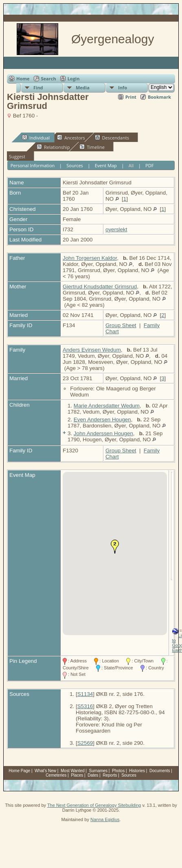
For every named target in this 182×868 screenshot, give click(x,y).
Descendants (112, 137)
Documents (160, 771)
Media (83, 87)
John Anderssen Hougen (103, 433)
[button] (115, 547)
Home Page (19, 771)
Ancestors (71, 137)
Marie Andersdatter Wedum (107, 406)
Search (49, 79)
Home (23, 79)
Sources (75, 165)
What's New (45, 771)
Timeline (92, 147)
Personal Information (33, 165)
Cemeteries (56, 775)
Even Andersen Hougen (102, 420)
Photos (118, 771)
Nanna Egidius (105, 819)
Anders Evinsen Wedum (92, 350)
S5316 (85, 706)
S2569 (85, 743)
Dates (93, 775)
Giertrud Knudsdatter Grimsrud (100, 287)
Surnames (99, 771)
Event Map (106, 165)
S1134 (85, 694)
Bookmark (159, 97)
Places (77, 775)
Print (131, 97)
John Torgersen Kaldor (90, 258)
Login (74, 79)
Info (123, 87)
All (131, 165)
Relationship (53, 147)
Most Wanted (73, 771)
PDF (149, 165)
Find (38, 87)
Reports (110, 775)
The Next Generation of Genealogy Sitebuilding (94, 805)
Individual (36, 137)
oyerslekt (116, 229)
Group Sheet (121, 325)
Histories (137, 771)
